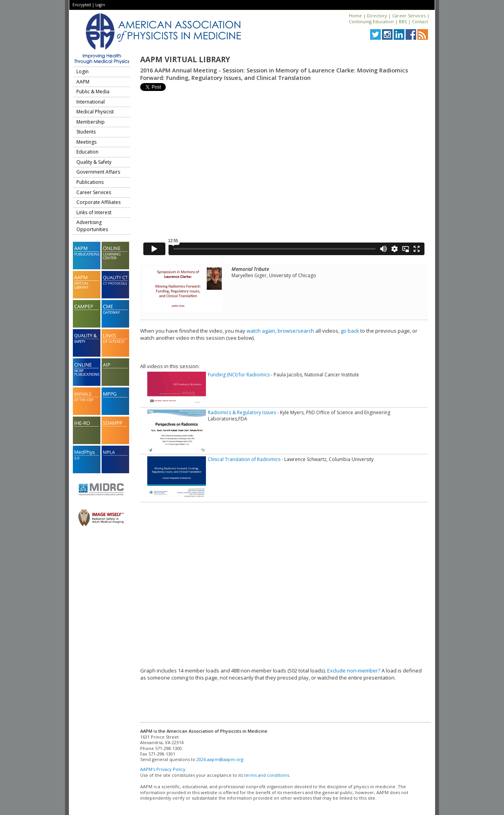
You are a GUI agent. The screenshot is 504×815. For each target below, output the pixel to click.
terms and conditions (267, 775)
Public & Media (93, 92)
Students (86, 132)
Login (100, 5)
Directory (377, 16)
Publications (90, 182)
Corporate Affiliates (98, 202)
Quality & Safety (94, 162)
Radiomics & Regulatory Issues (242, 412)
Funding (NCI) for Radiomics (239, 375)
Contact (420, 21)
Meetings (86, 142)
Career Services (409, 16)
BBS (403, 21)
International (91, 102)
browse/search (296, 331)
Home (355, 16)
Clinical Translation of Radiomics (244, 459)
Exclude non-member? (354, 671)
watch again (261, 331)
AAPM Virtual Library (185, 59)
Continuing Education (371, 21)
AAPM (83, 82)
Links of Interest (94, 212)
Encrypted (82, 5)
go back (350, 331)
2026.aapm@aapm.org (220, 759)
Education (87, 152)
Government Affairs (98, 172)
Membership (91, 122)
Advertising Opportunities (92, 226)
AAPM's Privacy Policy (163, 769)
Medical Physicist (95, 112)
